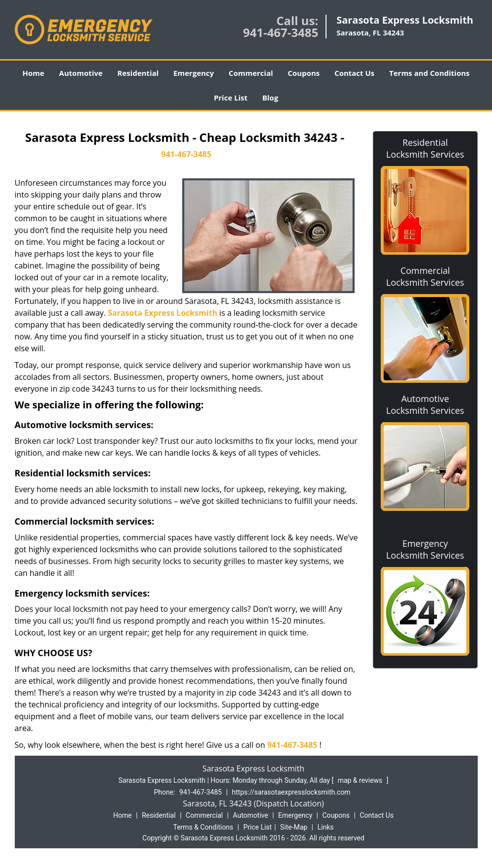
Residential (138, 73)
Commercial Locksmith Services (425, 276)
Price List (230, 98)
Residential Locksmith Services (425, 148)
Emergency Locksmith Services (425, 549)
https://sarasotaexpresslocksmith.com (291, 792)
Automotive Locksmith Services (425, 404)
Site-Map (294, 827)
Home (33, 73)
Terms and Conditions (429, 73)
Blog (270, 98)
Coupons (304, 73)
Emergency (194, 73)
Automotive (81, 73)
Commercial (251, 73)
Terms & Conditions (203, 827)
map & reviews (361, 780)
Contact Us (354, 73)
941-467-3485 (280, 32)
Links (325, 827)
